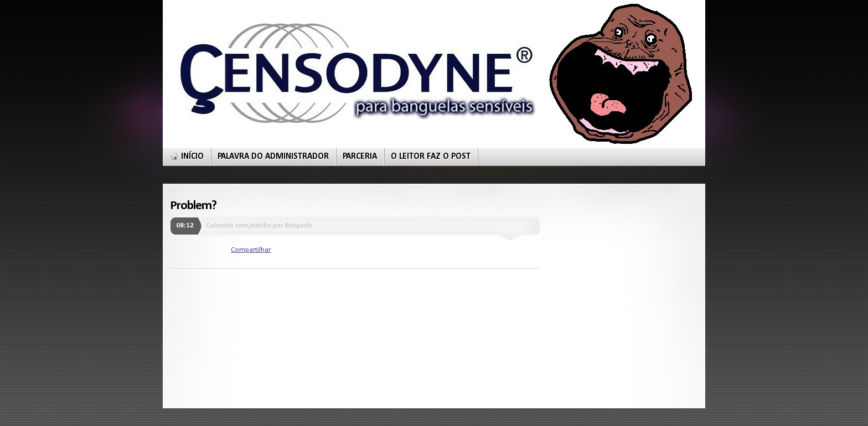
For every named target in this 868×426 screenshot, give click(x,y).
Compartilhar (251, 250)
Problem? (193, 206)
